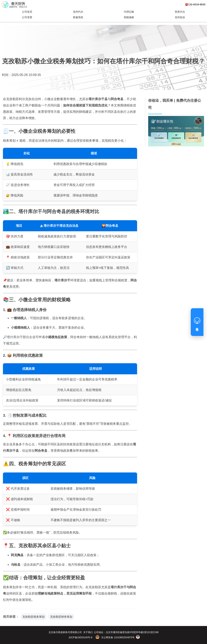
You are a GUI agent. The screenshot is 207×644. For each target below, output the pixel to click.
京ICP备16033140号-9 (80, 637)
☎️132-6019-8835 (195, 4)
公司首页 (27, 12)
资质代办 (180, 12)
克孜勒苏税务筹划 (33, 617)
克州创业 (180, 17)
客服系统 (78, 17)
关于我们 (88, 632)
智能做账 (129, 17)
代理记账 (129, 12)
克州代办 (78, 12)
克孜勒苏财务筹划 (61, 617)
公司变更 (27, 17)
